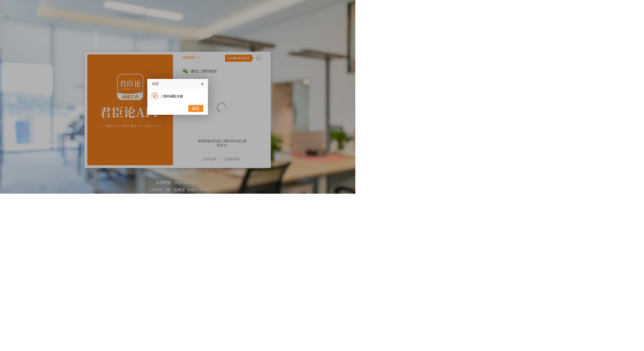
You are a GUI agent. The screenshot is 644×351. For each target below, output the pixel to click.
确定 (196, 108)
